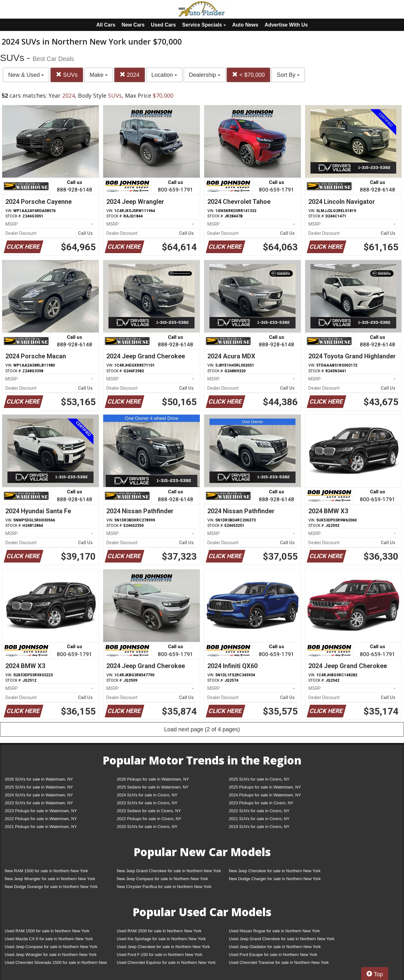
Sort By (288, 75)
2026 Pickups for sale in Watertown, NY (153, 779)
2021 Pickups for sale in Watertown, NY (41, 827)
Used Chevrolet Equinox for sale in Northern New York (166, 962)
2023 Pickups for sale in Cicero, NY (261, 803)
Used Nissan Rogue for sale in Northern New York (274, 931)
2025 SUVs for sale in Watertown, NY (39, 787)
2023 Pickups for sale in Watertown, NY (41, 811)
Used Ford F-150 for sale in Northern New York (160, 955)
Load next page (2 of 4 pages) (202, 729)
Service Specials (204, 25)
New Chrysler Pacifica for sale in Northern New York (164, 887)
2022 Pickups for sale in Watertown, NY (41, 819)
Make (99, 75)
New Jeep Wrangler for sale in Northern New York (50, 879)
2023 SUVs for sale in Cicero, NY (147, 803)
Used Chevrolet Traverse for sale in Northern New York (279, 962)
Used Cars (163, 25)
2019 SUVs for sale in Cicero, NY (259, 827)
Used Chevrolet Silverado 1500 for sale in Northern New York (56, 964)
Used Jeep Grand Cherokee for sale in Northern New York (282, 939)
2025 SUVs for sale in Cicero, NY (259, 779)
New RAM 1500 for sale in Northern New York (46, 871)
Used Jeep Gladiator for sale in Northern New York (275, 947)
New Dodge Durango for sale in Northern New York (51, 887)
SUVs (67, 75)
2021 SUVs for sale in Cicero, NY (259, 819)
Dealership (205, 75)
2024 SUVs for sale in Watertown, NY (39, 795)
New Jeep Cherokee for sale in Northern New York (275, 871)
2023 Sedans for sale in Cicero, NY (149, 811)
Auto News (245, 25)
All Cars (106, 25)
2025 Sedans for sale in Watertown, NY (153, 787)
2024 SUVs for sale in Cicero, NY (147, 795)
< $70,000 (248, 75)
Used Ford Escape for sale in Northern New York (273, 955)
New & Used (26, 75)
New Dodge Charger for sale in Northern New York (275, 879)
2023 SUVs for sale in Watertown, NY (39, 803)
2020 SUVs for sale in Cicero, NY (147, 827)
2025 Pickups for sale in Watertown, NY (265, 787)
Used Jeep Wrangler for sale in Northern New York (51, 955)
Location (164, 75)
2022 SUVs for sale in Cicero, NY (259, 811)
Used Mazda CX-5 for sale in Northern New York (49, 939)
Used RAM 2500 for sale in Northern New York (159, 931)
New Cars (133, 25)
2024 (130, 75)
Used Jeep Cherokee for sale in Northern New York (163, 947)
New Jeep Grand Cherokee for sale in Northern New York (169, 871)
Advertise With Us (286, 25)
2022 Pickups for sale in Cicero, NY (149, 819)
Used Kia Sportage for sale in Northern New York (161, 939)
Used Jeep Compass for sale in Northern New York (51, 947)
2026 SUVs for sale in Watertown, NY (39, 779)
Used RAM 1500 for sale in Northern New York (47, 931)
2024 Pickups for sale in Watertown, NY (265, 795)
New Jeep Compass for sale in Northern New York (162, 879)
